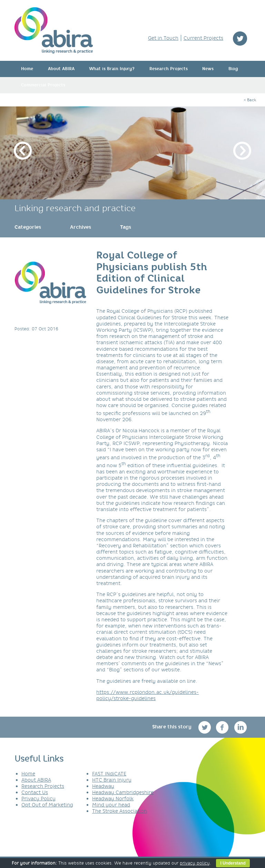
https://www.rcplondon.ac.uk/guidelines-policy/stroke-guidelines (148, 695)
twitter (240, 39)
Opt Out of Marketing (47, 805)
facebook (223, 727)
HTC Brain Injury (112, 780)
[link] (28, 227)
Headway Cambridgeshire (123, 792)
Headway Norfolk (113, 799)
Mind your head (111, 805)
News (208, 69)
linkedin (241, 727)
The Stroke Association (120, 811)
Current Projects (203, 38)
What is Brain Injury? (112, 69)
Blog (233, 69)
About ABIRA (61, 69)
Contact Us (35, 792)
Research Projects (169, 69)
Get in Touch (163, 38)
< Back (250, 100)
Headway (103, 786)
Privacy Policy (38, 799)
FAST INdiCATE (109, 774)
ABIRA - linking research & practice (54, 30)
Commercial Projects (43, 85)
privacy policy (195, 863)
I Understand (233, 863)
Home (27, 69)
